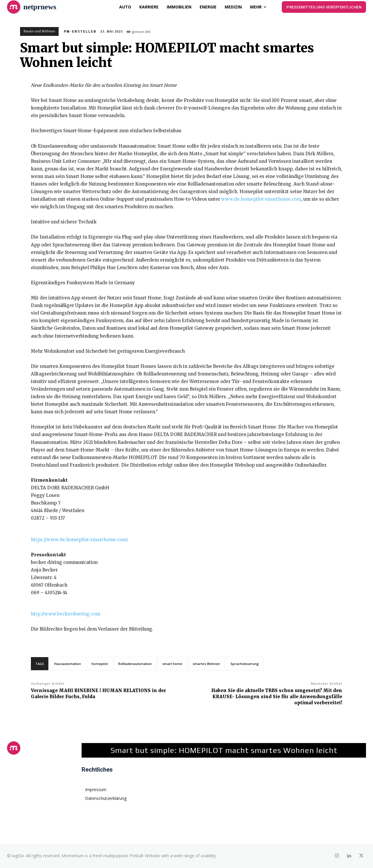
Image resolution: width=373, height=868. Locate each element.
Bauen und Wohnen (39, 31)
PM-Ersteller (80, 31)
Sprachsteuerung (245, 664)
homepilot (100, 664)
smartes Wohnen (206, 664)
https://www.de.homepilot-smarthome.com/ (80, 540)
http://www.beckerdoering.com (66, 614)
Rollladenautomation (135, 664)
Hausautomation (68, 664)
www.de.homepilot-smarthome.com (261, 199)
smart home (172, 664)
